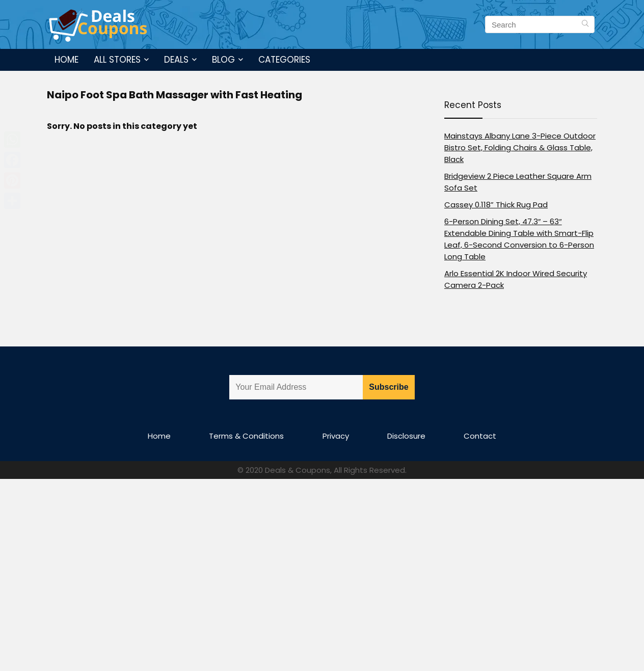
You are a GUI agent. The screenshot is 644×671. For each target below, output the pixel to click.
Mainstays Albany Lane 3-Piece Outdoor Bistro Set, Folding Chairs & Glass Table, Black (520, 147)
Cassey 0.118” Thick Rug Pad (496, 205)
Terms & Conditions (246, 436)
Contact (480, 436)
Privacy (336, 436)
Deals (176, 60)
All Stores (117, 60)
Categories (284, 60)
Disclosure (406, 436)
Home (66, 60)
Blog (223, 60)
